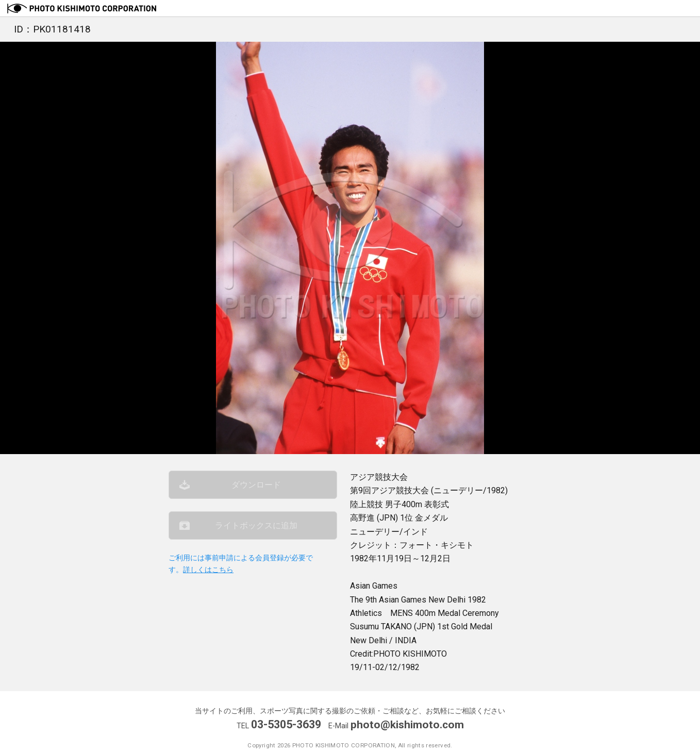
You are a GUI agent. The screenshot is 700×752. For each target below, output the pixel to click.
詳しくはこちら (208, 574)
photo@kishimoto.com (407, 724)
